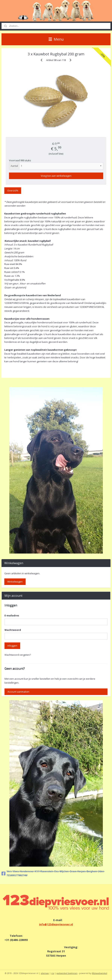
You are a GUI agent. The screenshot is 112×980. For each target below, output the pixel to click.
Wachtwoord (13, 630)
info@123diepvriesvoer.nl (56, 924)
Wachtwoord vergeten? (18, 655)
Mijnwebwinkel (100, 973)
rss (53, 973)
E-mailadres (12, 615)
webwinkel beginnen (67, 973)
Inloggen (12, 646)
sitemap (45, 973)
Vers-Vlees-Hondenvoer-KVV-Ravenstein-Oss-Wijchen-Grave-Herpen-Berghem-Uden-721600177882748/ (53, 873)
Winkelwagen (15, 582)
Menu (56, 39)
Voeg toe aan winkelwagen (56, 176)
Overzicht (13, 190)
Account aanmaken (18, 692)
